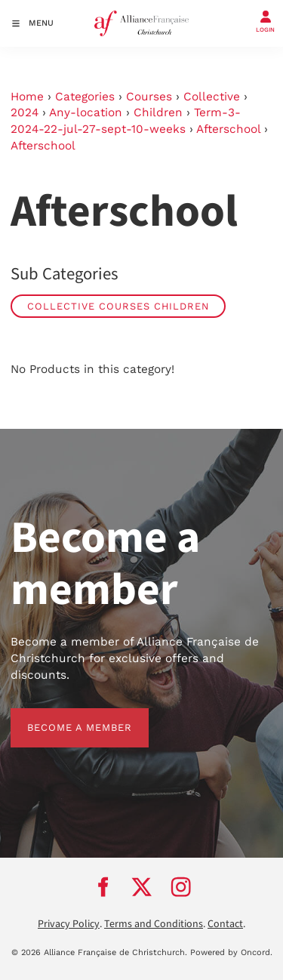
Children (158, 112)
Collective (212, 97)
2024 (25, 112)
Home (27, 97)
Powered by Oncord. (231, 952)
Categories (85, 97)
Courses (149, 97)
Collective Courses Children (118, 306)
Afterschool (228, 129)
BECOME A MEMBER (63, 716)
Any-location (86, 112)
